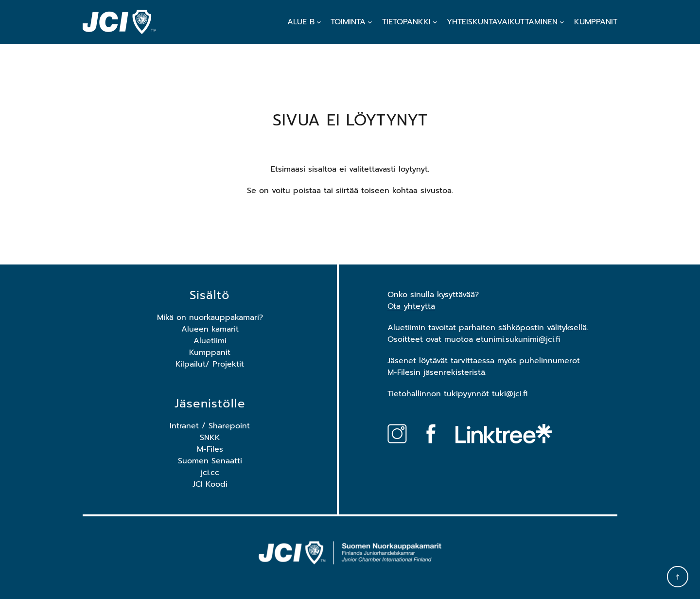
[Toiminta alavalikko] (370, 22)
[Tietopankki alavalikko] (435, 22)
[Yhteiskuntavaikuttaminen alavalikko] (562, 22)
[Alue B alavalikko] (319, 22)
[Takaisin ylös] (678, 577)
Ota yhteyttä (411, 306)
